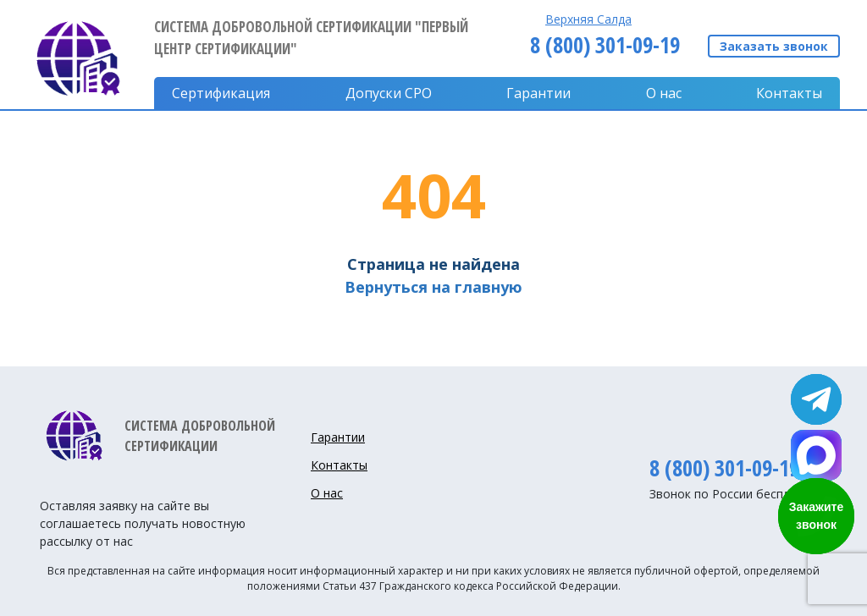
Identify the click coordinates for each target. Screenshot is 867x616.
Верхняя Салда (588, 19)
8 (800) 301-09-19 (605, 45)
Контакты (789, 93)
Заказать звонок (774, 46)
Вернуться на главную (433, 287)
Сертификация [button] (221, 93)
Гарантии (538, 93)
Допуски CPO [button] (389, 93)
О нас (664, 93)
